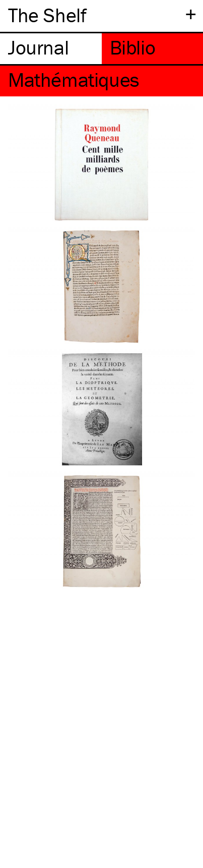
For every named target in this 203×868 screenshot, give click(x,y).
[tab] (51, 49)
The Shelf (47, 15)
